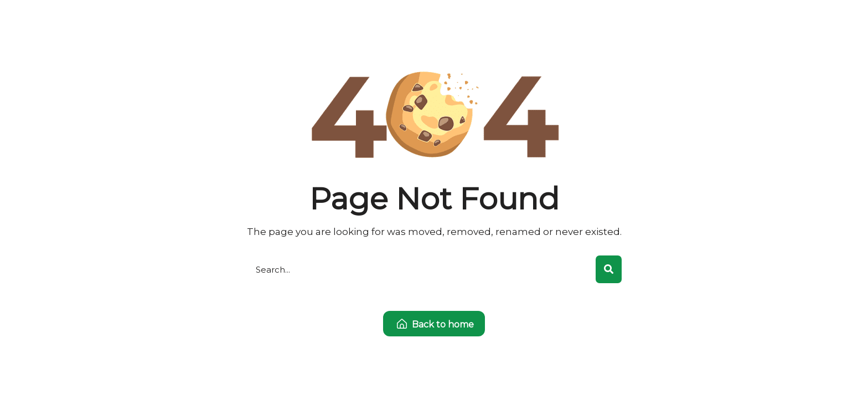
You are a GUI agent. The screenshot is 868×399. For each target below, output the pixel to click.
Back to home (435, 324)
